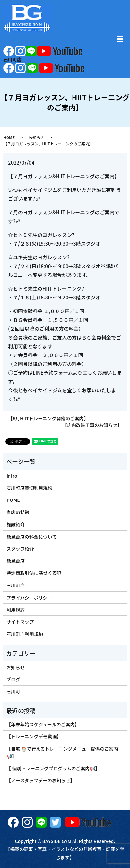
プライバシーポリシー (29, 598)
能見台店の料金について (32, 537)
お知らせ (36, 137)
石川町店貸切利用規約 (29, 488)
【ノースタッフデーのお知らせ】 (41, 780)
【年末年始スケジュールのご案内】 (43, 724)
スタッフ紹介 (20, 549)
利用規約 (16, 610)
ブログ (13, 679)
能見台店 (16, 561)
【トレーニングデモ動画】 (34, 736)
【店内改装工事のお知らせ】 (92, 425)
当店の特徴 (18, 512)
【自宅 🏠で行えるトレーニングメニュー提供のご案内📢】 (62, 752)
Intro (12, 476)
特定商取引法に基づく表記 (34, 573)
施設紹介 (16, 524)
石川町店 (16, 585)
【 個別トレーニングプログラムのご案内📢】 (53, 768)
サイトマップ (20, 622)
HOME (9, 137)
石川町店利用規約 (25, 634)
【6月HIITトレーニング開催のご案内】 (48, 419)
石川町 (13, 691)
